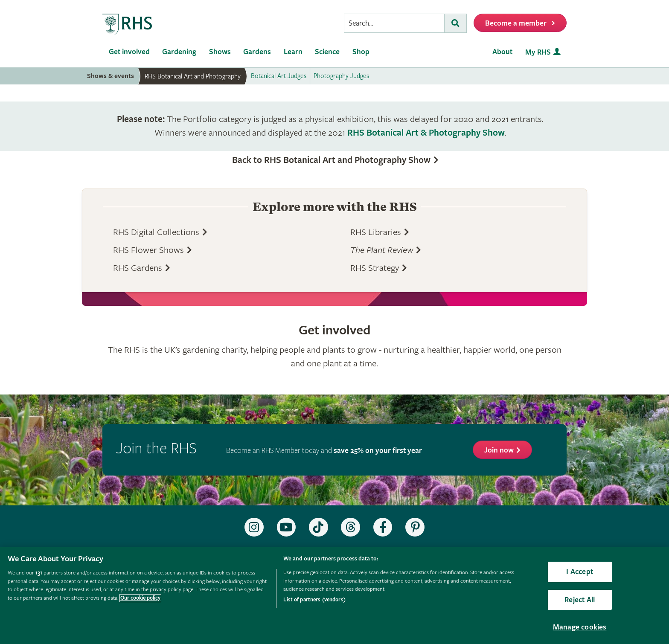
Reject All (580, 600)
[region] (334, 596)
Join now (499, 450)
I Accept (579, 572)
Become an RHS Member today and (324, 451)
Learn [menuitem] (293, 52)
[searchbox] (394, 23)
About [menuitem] (502, 52)
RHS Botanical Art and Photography (193, 76)
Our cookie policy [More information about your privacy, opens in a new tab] (140, 598)
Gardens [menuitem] (257, 52)
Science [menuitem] (327, 52)
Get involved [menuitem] (129, 52)
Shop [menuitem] (361, 52)
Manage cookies (580, 627)
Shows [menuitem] (220, 52)
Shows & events (111, 76)
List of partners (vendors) (314, 600)
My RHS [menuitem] (538, 52)
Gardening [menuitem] (179, 52)
